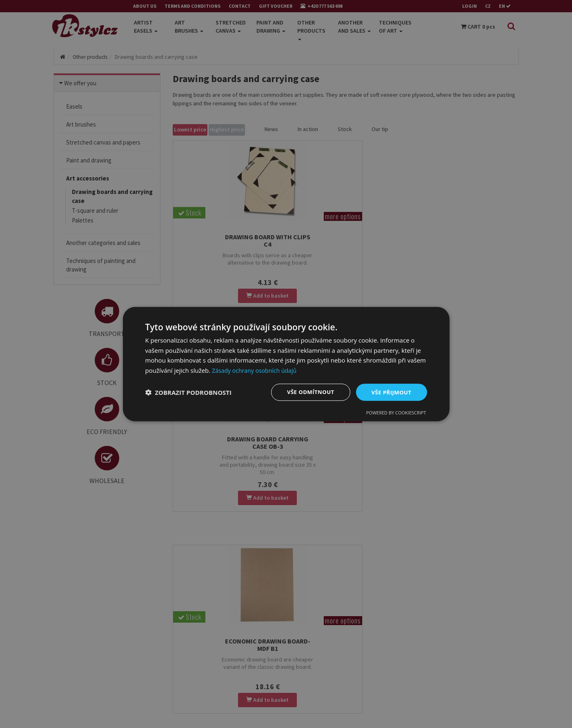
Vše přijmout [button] (390, 392)
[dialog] (286, 364)
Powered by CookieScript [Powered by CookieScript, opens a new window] (396, 413)
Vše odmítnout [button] (307, 392)
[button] (189, 392)
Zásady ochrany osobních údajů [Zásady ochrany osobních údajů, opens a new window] (257, 370)
